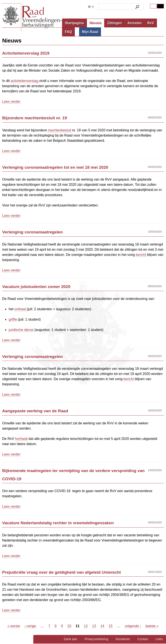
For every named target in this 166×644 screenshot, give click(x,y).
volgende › (133, 626)
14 (102, 626)
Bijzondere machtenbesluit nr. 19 (35, 118)
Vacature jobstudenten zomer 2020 (36, 287)
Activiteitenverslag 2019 (26, 53)
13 (94, 626)
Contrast (160, 6)
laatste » (152, 626)
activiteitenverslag (25, 81)
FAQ (68, 32)
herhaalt (21, 439)
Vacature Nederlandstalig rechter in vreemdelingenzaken (58, 523)
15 (111, 626)
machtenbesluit (60, 130)
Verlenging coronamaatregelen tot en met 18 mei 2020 (55, 167)
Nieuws (96, 23)
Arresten (135, 23)
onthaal (21, 309)
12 (86, 626)
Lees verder (11, 102)
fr (93, 7)
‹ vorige (30, 626)
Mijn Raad (90, 32)
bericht (141, 255)
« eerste (14, 626)
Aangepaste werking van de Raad (35, 411)
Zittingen (115, 23)
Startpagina (74, 23)
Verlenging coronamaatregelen (32, 232)
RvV (151, 23)
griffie (13, 319)
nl (89, 7)
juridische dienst (22, 330)
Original (153, 6)
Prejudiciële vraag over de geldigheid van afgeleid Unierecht (61, 572)
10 (69, 626)
